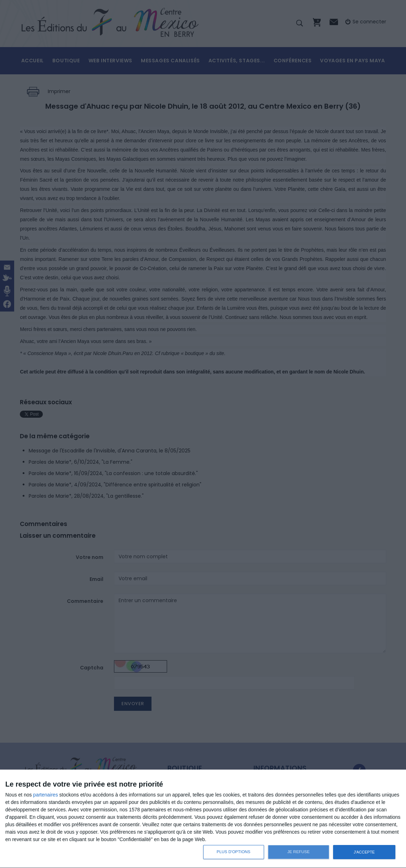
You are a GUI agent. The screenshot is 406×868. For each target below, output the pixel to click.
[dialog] (203, 819)
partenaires (46, 795)
